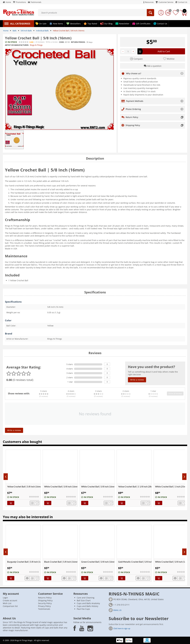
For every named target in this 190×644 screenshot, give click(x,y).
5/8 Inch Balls (26, 31)
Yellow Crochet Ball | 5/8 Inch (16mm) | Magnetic (24, 487)
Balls (15, 31)
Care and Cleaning (86, 598)
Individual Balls (42, 31)
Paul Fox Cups (83, 609)
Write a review (52, 42)
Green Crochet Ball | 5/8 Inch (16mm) (98, 562)
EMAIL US (117, 610)
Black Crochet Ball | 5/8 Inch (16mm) (61, 562)
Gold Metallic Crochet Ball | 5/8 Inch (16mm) (135, 562)
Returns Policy (45, 598)
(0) (40, 42)
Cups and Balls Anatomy (88, 603)
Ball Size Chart (84, 600)
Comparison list (10, 606)
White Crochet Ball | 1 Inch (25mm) (172, 487)
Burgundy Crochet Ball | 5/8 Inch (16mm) (24, 562)
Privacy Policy (44, 606)
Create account (10, 600)
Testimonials (44, 609)
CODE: (62, 42)
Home (6, 31)
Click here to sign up (122, 628)
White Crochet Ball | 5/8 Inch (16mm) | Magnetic (98, 487)
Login (5, 598)
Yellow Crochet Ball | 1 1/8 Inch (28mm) (135, 487)
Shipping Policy (45, 600)
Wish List (7, 603)
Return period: (78, 42)
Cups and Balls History (87, 606)
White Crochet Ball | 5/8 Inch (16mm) (61, 487)
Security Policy (45, 603)
